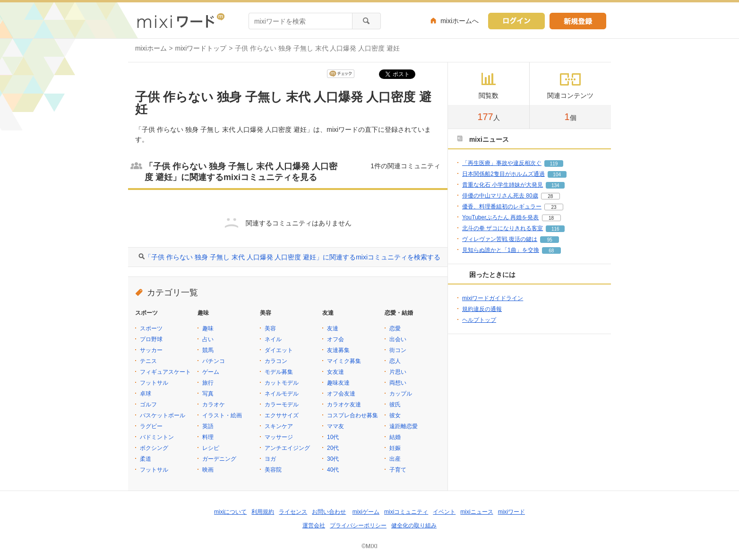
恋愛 (395, 328)
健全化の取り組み (414, 526)
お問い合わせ (329, 512)
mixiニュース (477, 512)
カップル (401, 394)
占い (208, 339)
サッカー (151, 350)
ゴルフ (148, 405)
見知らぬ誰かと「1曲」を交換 (501, 250)
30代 (333, 459)
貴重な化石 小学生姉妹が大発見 (503, 185)
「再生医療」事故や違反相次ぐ (502, 163)
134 (555, 185)
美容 (270, 328)
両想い (398, 383)
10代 (333, 437)
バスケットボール (163, 415)
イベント (444, 512)
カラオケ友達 (344, 405)
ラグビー (151, 426)
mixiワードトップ (201, 48)
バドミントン (157, 437)
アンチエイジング (287, 448)
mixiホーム (151, 48)
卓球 (146, 394)
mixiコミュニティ (406, 512)
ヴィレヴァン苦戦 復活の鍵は (500, 239)
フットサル (154, 383)
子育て (398, 470)
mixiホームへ (460, 21)
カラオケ (214, 405)
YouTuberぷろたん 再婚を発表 (501, 217)
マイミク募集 (344, 361)
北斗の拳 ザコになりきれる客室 (503, 228)
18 (551, 218)
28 (550, 196)
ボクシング (154, 448)
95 (550, 240)
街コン (398, 350)
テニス (148, 361)
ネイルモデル (282, 394)
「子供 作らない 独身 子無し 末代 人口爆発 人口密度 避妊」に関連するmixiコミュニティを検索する (292, 257)
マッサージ (279, 437)
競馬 (208, 350)
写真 (208, 394)
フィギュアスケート (165, 372)
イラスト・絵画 (222, 415)
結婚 (395, 437)
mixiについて (230, 512)
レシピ (211, 448)
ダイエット (279, 350)
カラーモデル (282, 405)
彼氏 (395, 405)
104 (557, 175)
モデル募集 (279, 372)
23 (554, 207)
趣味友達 (338, 383)
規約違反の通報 (482, 309)
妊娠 (395, 448)
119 (554, 164)
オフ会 (335, 339)
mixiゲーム (366, 512)
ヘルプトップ (479, 320)
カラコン (276, 361)
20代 (333, 448)
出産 (395, 459)
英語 (208, 426)
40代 (333, 470)
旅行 (208, 383)
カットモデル (282, 383)
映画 (208, 470)
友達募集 (338, 350)
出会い (398, 339)
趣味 (208, 328)
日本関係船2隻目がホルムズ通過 (503, 174)
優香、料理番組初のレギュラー (502, 207)
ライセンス (293, 512)
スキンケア (279, 426)
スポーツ (151, 328)
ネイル (273, 339)
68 (551, 251)
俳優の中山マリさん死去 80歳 (500, 196)
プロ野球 (151, 339)
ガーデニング (219, 459)
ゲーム (211, 372)
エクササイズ (282, 415)
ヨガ (270, 459)
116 (555, 229)
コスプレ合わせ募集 (352, 415)
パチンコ (214, 361)
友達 (333, 328)
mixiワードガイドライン (493, 298)
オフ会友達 (341, 394)
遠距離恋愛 (404, 426)
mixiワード (511, 512)
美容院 (273, 470)
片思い (398, 372)
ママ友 (335, 426)
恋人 (395, 361)
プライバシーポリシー (358, 526)
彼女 (395, 415)
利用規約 (263, 512)
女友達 (335, 372)
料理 (208, 437)
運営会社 (314, 526)
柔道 (146, 459)
